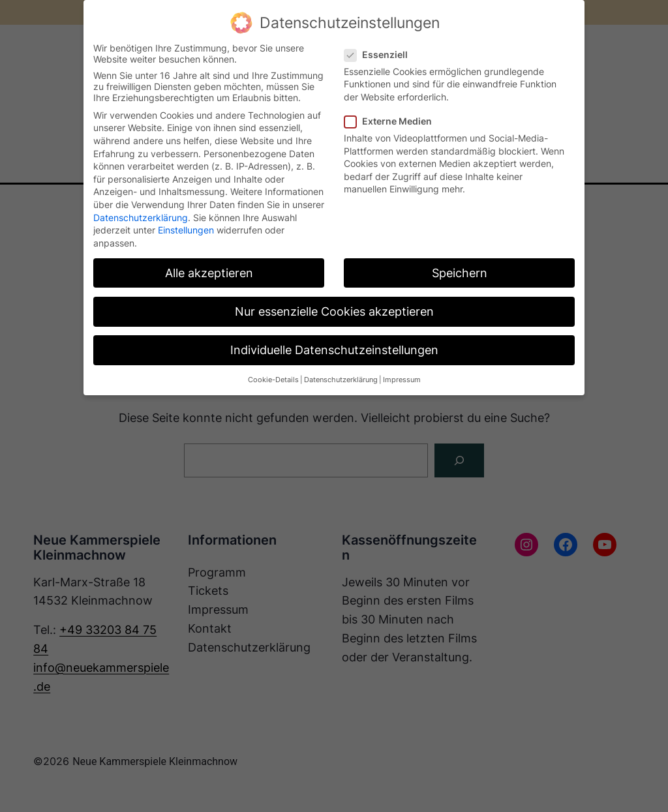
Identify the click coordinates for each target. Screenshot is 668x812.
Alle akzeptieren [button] (209, 273)
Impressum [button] (402, 380)
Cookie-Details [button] (273, 380)
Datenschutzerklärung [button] (341, 380)
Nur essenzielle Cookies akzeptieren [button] (334, 311)
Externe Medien (393, 121)
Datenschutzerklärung (141, 218)
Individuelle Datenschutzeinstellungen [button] (334, 350)
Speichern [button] (460, 273)
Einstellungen (186, 230)
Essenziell (381, 54)
